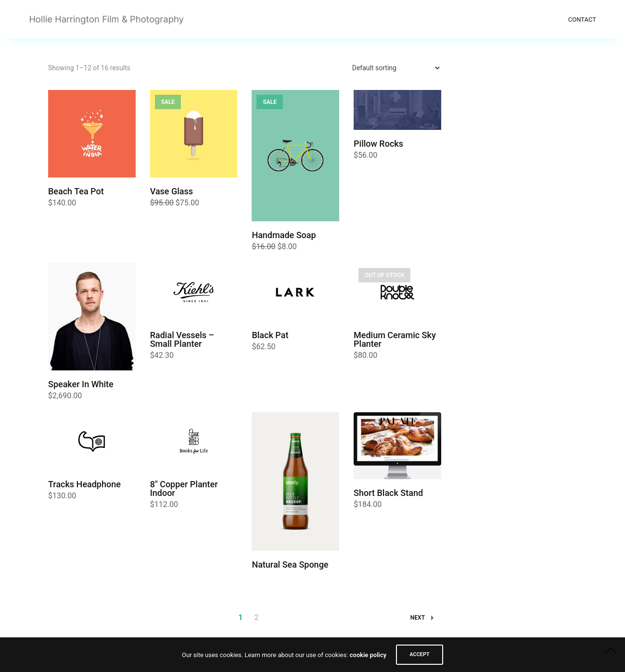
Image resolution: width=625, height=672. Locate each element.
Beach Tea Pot (76, 191)
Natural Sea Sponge (290, 564)
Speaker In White (81, 384)
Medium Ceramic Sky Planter (395, 339)
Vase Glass (172, 191)
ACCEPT (420, 654)
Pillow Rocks (378, 144)
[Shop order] (392, 68)
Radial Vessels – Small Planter (182, 339)
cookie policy (368, 655)
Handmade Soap (284, 235)
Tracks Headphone (84, 484)
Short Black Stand (388, 493)
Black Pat (270, 335)
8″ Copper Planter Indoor (184, 488)
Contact (582, 19)
